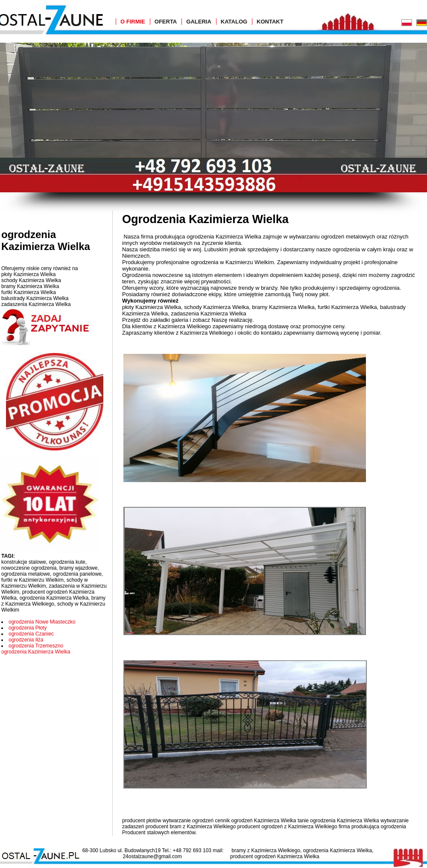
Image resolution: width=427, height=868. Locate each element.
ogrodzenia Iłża (26, 640)
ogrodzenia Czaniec (31, 634)
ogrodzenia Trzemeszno (36, 646)
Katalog (234, 22)
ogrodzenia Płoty (28, 628)
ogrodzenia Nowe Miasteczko (42, 622)
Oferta (166, 22)
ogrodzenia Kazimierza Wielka (36, 652)
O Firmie (133, 22)
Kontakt (270, 22)
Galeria (199, 22)
